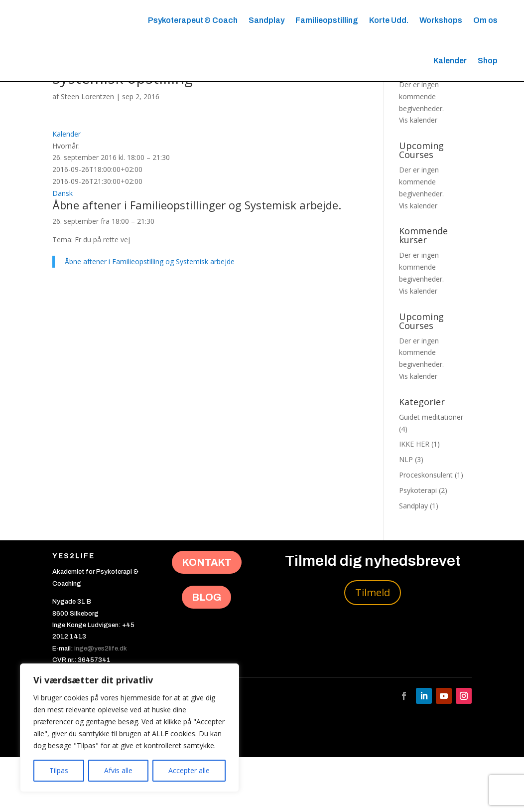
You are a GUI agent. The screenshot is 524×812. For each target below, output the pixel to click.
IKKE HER (414, 499)
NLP (406, 515)
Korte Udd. (389, 20)
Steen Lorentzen (87, 151)
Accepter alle (189, 770)
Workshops (441, 20)
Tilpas (59, 770)
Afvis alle (118, 770)
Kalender (450, 61)
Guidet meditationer (431, 472)
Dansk (63, 248)
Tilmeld (373, 647)
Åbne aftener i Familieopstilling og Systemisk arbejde (150, 317)
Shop (488, 61)
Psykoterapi (418, 545)
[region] (130, 728)
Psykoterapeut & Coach (193, 20)
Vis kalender (418, 175)
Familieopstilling (327, 20)
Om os (485, 20)
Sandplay (266, 20)
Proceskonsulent (426, 530)
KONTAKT (207, 618)
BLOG (206, 652)
